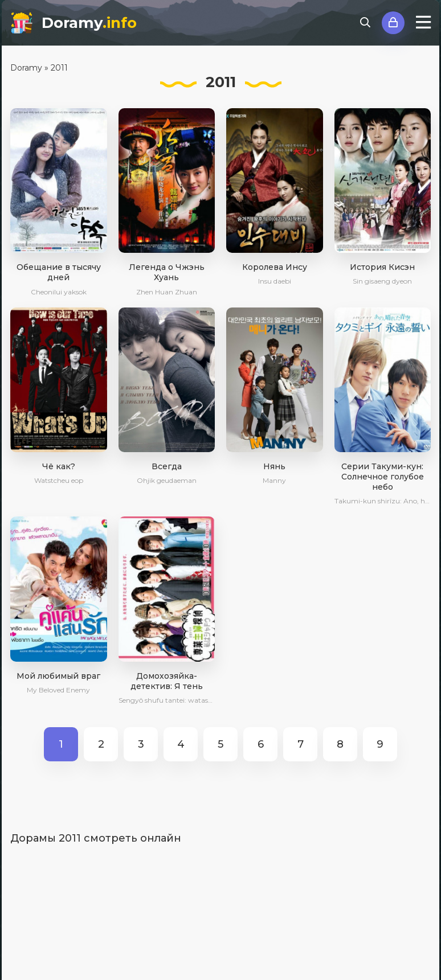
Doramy (89, 23)
